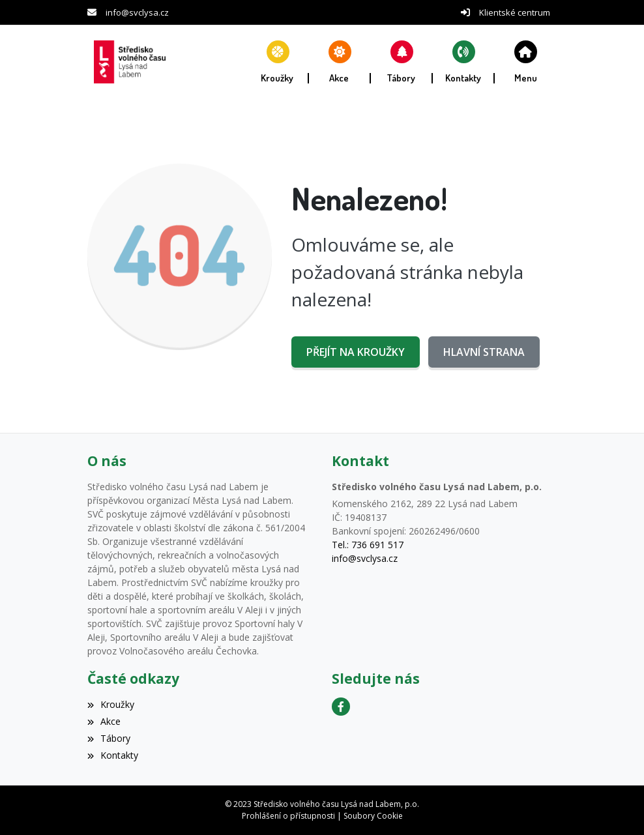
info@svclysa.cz (137, 12)
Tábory (109, 738)
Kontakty (113, 755)
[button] (526, 62)
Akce (104, 721)
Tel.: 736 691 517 (368, 545)
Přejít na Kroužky (356, 352)
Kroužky (111, 704)
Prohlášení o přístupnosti (288, 816)
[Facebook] (341, 707)
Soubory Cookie (373, 816)
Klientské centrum (515, 12)
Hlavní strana (484, 352)
